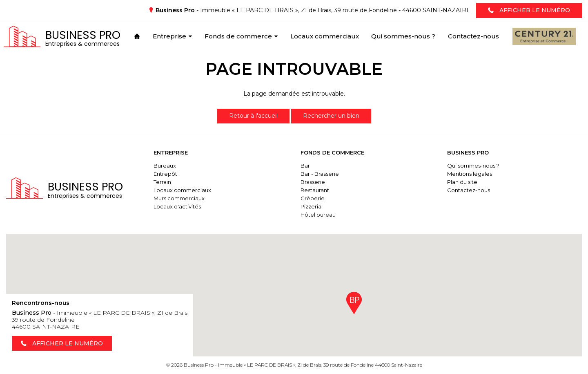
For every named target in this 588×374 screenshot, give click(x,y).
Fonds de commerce (332, 152)
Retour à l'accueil (253, 116)
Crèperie (313, 198)
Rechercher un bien (331, 116)
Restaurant (315, 190)
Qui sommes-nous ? (473, 166)
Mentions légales (470, 174)
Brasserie (313, 182)
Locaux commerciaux (182, 190)
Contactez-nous (469, 190)
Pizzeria (311, 206)
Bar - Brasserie (320, 174)
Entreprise (171, 152)
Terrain (162, 182)
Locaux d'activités (177, 206)
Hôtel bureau (318, 215)
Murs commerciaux (179, 198)
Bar (305, 166)
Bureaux (165, 166)
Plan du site (462, 182)
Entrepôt (165, 174)
